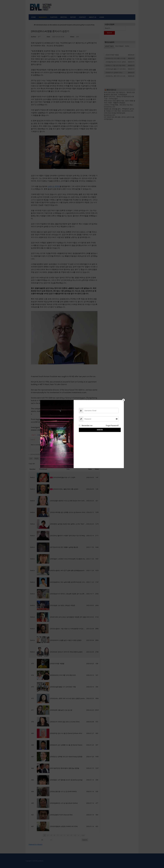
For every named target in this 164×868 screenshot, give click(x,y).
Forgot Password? (112, 426)
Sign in (99, 430)
